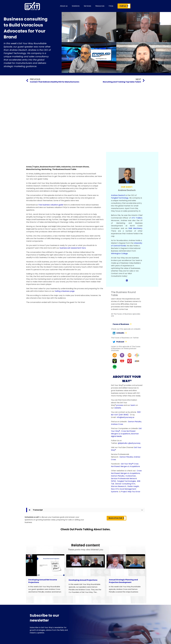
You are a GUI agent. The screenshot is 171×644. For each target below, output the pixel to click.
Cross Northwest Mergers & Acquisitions (123, 432)
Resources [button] (100, 6)
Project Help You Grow (131, 492)
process (120, 405)
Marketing (46, 169)
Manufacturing (33, 169)
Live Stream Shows (80, 167)
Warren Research (119, 486)
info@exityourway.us (126, 417)
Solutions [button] (76, 6)
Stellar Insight (133, 486)
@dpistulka (123, 443)
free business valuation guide (51, 205)
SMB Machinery (135, 228)
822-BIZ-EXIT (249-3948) (126, 413)
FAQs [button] (111, 6)
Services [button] (87, 6)
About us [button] (64, 6)
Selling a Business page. (65, 291)
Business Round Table (50, 167)
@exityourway (134, 443)
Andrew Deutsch (118, 195)
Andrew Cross (117, 424)
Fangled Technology (120, 198)
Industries (66, 167)
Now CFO (115, 489)
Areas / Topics (33, 167)
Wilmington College (119, 254)
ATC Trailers (137, 218)
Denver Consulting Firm (125, 484)
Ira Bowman (131, 476)
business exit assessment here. (73, 248)
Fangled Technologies (127, 481)
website (118, 408)
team (133, 405)
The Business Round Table (64, 169)
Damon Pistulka (135, 422)
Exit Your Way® (127, 464)
